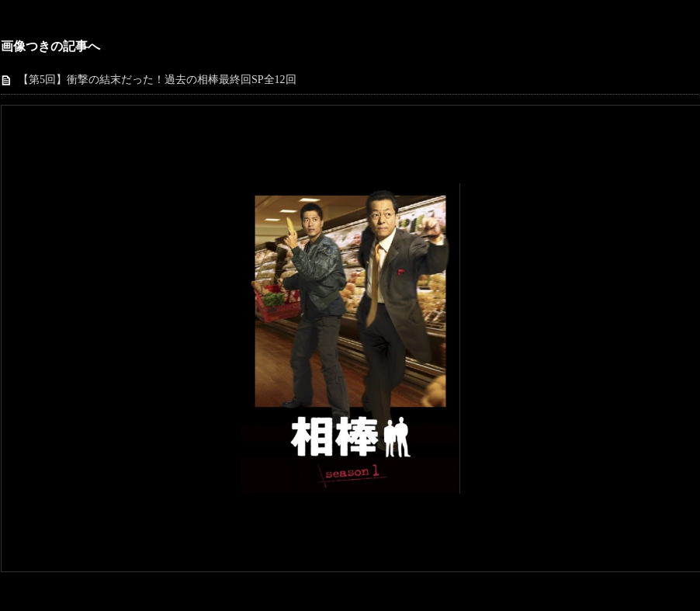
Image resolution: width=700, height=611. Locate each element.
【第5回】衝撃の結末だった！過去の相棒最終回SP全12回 (157, 80)
